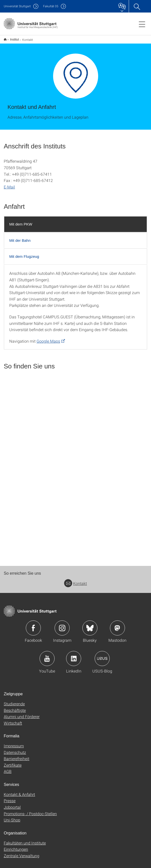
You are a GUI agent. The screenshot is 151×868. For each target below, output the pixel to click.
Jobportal (12, 804)
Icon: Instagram (62, 625)
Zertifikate (13, 762)
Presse (10, 797)
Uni (17, 6)
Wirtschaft (13, 720)
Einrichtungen (16, 846)
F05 (51, 6)
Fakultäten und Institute (25, 840)
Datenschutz (15, 749)
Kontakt (76, 580)
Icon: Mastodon (117, 625)
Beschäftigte (15, 707)
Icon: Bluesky (90, 625)
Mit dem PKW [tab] (21, 221)
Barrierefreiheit (17, 755)
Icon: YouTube (47, 655)
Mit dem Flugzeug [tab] (24, 253)
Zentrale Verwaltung (22, 852)
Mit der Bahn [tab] (20, 237)
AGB (8, 768)
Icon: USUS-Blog (102, 655)
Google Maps (48, 338)
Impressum (14, 742)
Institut (12, 38)
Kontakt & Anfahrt (19, 791)
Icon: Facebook (33, 625)
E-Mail (9, 184)
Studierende (14, 700)
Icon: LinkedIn (74, 655)
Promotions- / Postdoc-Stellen (30, 810)
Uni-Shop (12, 817)
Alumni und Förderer (22, 713)
